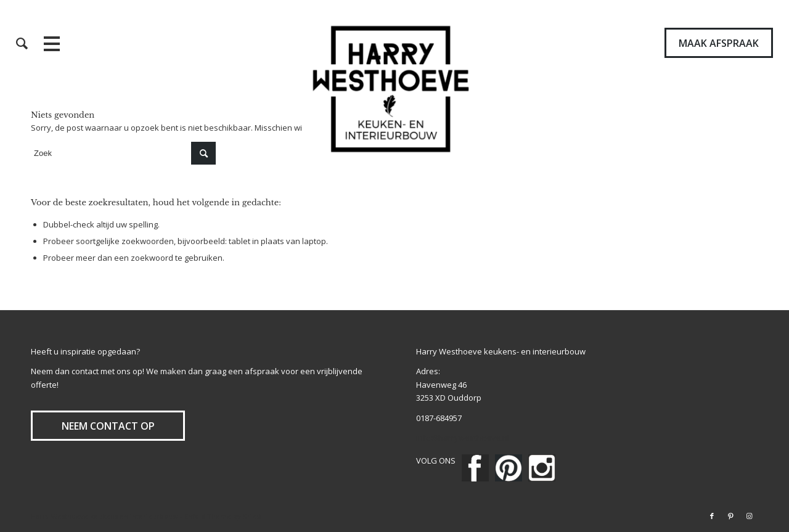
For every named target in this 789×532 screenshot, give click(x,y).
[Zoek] (22, 43)
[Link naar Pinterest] (730, 516)
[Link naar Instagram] (749, 516)
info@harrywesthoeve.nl (463, 438)
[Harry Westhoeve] (395, 89)
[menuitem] (22, 43)
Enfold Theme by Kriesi (223, 516)
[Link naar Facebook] (712, 516)
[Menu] (76, 43)
